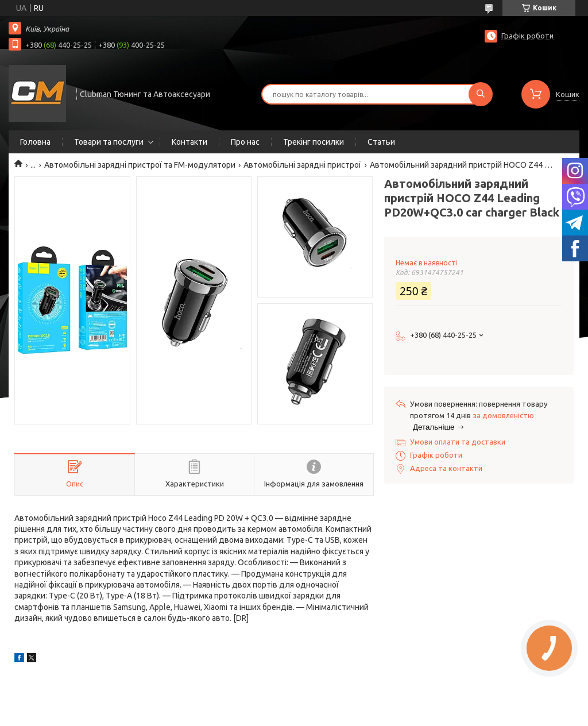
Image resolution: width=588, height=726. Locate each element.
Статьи (381, 142)
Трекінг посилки (314, 142)
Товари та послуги (109, 142)
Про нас (245, 142)
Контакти (189, 142)
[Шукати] (481, 94)
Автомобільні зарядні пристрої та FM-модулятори (140, 165)
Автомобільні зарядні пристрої (302, 165)
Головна (35, 142)
